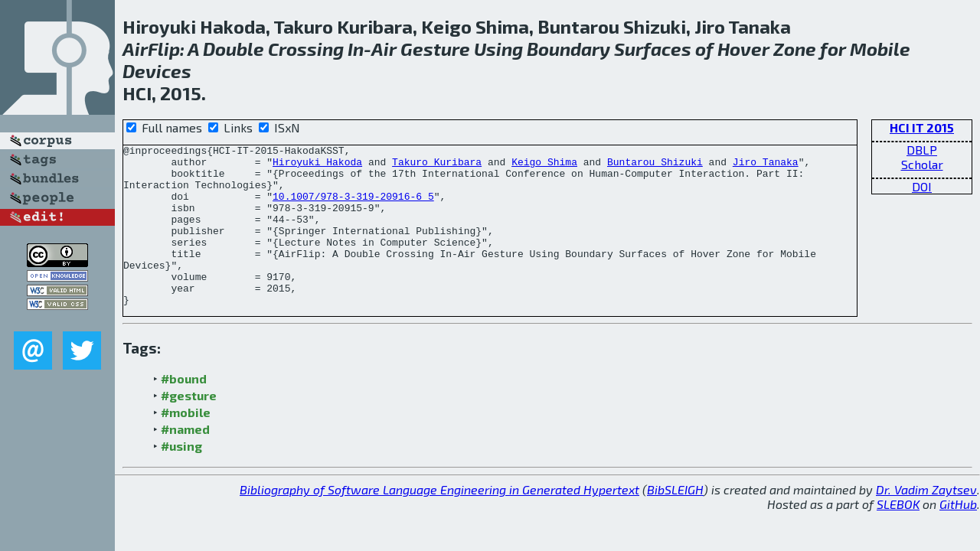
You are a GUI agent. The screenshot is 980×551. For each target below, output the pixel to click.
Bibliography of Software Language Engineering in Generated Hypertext (439, 522)
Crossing (306, 49)
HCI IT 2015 (922, 127)
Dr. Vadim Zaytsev (926, 522)
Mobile (880, 49)
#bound (184, 411)
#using (181, 478)
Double (234, 49)
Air (135, 49)
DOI (922, 186)
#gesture (189, 427)
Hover (743, 49)
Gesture (435, 49)
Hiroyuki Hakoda (317, 166)
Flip (164, 49)
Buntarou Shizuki (655, 166)
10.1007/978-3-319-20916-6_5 (353, 207)
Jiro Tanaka (766, 166)
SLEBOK (898, 536)
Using (498, 49)
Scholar (922, 164)
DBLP (922, 150)
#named (185, 461)
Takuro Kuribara (437, 166)
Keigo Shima (544, 166)
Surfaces (653, 49)
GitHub (958, 536)
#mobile (186, 444)
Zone (795, 49)
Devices (157, 71)
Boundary (568, 49)
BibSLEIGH (675, 522)
